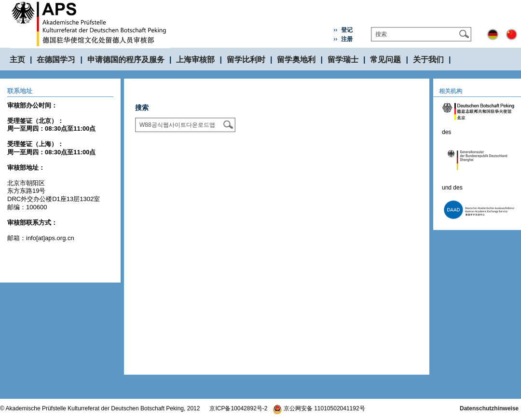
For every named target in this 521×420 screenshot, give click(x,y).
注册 (347, 39)
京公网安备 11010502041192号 (319, 408)
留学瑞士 (343, 60)
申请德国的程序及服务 (126, 60)
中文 (512, 34)
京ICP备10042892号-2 (238, 408)
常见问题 (385, 60)
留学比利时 (246, 60)
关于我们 (428, 60)
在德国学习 (56, 60)
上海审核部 (195, 60)
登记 (347, 30)
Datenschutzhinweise (489, 408)
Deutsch (493, 34)
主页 (17, 60)
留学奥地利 (296, 60)
